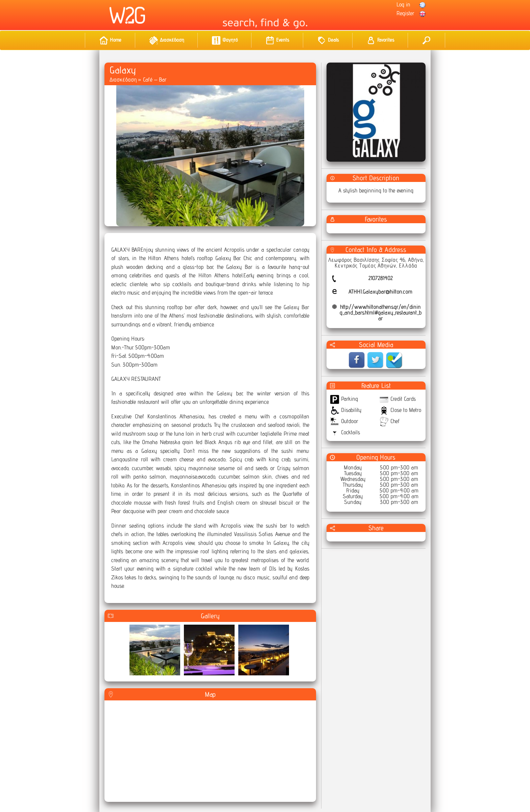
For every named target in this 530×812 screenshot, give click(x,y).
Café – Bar (155, 79)
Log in (403, 4)
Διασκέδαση (123, 79)
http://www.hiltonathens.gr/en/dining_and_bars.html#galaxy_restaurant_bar (381, 312)
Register (405, 13)
